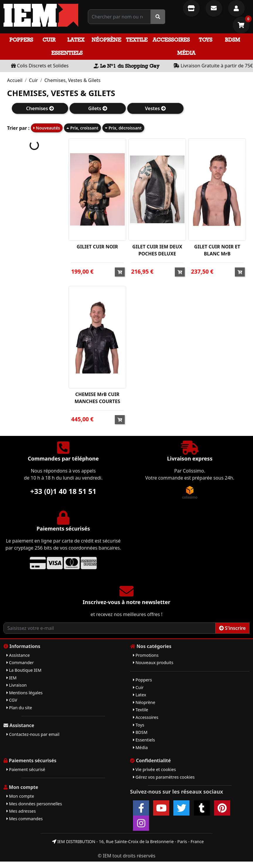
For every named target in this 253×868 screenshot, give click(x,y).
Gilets (98, 108)
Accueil (15, 80)
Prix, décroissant (123, 128)
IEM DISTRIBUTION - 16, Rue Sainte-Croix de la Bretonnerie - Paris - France (128, 841)
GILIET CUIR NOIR (97, 247)
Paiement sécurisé (26, 769)
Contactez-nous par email (33, 734)
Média (186, 53)
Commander (20, 662)
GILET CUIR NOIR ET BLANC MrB (217, 250)
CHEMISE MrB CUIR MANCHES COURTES (97, 398)
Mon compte (20, 796)
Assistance (18, 655)
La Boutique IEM (24, 670)
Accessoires (171, 40)
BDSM (233, 40)
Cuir (49, 40)
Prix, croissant (82, 128)
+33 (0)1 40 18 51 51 (63, 491)
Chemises (40, 108)
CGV (12, 700)
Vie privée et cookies (154, 769)
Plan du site (19, 708)
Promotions (146, 655)
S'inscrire (232, 628)
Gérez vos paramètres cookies (164, 777)
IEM (12, 678)
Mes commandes (25, 819)
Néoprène (106, 40)
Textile (137, 40)
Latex (76, 40)
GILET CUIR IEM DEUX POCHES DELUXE (157, 250)
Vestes (155, 108)
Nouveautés (47, 128)
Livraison (17, 685)
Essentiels (67, 53)
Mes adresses (21, 811)
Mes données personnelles (34, 804)
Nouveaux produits (153, 662)
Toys (206, 40)
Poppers (21, 40)
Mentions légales (24, 693)
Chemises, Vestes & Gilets (72, 80)
